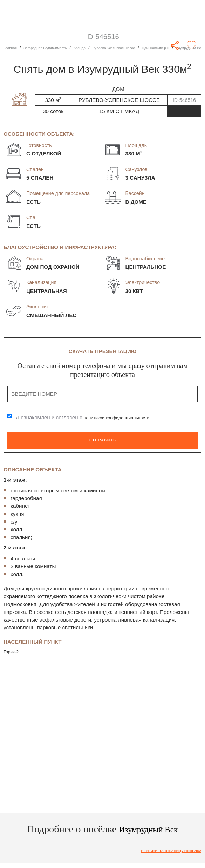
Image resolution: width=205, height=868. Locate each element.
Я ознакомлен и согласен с (90, 418)
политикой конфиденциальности (124, 418)
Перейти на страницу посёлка (165, 851)
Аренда (93, 48)
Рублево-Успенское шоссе (134, 48)
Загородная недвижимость (53, 48)
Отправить (103, 440)
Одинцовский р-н (183, 48)
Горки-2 (13, 652)
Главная (12, 48)
